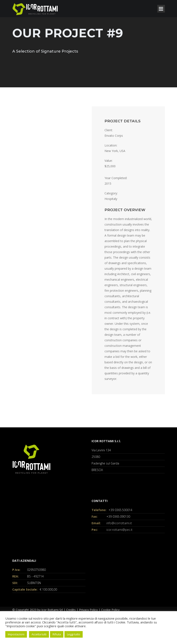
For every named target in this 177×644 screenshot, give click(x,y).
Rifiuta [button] (57, 634)
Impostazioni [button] (16, 634)
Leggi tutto (74, 634)
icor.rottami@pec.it (119, 530)
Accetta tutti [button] (39, 634)
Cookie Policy (110, 610)
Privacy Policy (88, 610)
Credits (71, 610)
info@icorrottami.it (119, 523)
